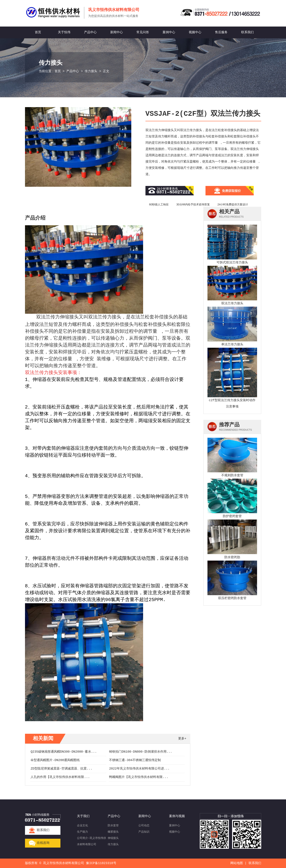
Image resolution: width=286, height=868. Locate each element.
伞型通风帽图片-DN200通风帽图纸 (55, 760)
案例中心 (169, 32)
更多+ (182, 739)
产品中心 (90, 32)
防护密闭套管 (232, 516)
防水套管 (113, 826)
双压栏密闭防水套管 (232, 598)
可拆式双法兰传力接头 (232, 263)
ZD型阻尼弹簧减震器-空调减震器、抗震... (61, 769)
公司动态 (144, 826)
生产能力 (82, 832)
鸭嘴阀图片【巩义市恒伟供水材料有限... (139, 777)
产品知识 (144, 832)
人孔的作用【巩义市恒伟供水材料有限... (60, 777)
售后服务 (221, 32)
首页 (38, 32)
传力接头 (91, 71)
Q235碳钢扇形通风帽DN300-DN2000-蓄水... (64, 752)
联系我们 (247, 32)
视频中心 (195, 32)
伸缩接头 (113, 838)
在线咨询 (43, 843)
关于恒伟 (64, 32)
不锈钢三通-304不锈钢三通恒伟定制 (135, 760)
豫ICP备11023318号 (101, 863)
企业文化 (82, 826)
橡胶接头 (113, 832)
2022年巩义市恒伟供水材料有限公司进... (139, 769)
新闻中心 (117, 32)
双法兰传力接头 (232, 303)
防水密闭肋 (232, 557)
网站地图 (237, 863)
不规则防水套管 (232, 475)
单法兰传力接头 (232, 345)
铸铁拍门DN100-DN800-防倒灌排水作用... (141, 752)
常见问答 (143, 32)
